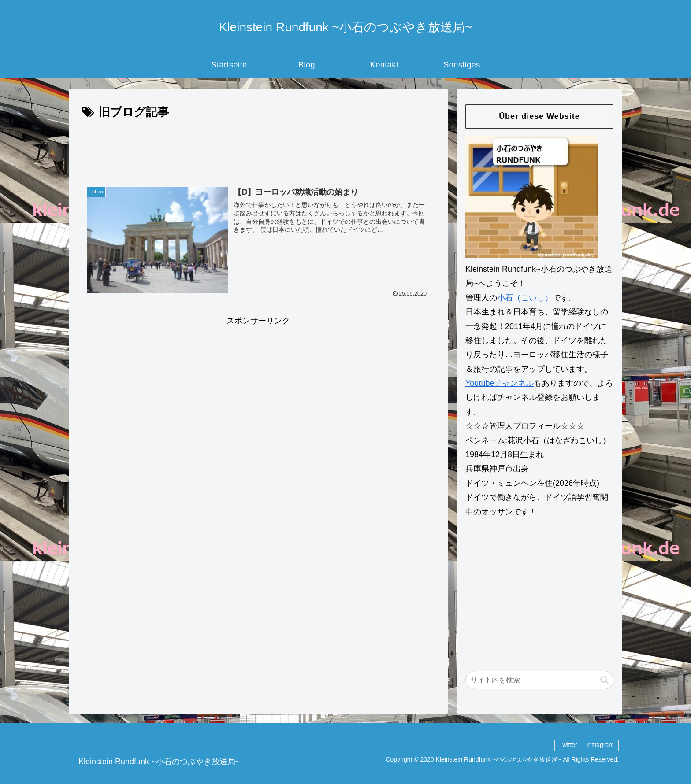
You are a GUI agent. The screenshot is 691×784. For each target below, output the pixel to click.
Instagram (600, 745)
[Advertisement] (258, 147)
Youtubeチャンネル (500, 383)
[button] (604, 680)
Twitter (568, 745)
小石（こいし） (525, 298)
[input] (539, 680)
